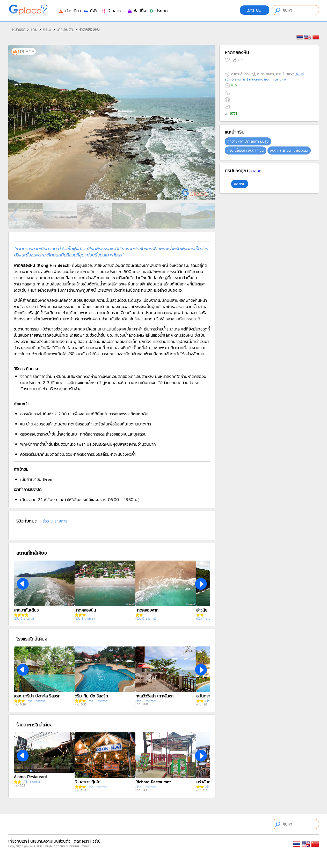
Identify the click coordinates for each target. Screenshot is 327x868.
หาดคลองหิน (89, 29)
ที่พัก (91, 11)
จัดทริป (240, 184)
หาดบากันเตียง (26, 610)
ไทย (34, 29)
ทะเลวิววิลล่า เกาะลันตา (154, 696)
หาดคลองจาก (147, 610)
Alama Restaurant (30, 777)
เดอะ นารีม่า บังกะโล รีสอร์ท (37, 696)
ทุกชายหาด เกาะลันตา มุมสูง (248, 141)
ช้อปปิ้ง (137, 11)
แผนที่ (300, 74)
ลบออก (255, 171)
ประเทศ (158, 11)
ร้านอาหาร (113, 11)
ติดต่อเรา (81, 841)
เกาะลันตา (65, 29)
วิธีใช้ (96, 841)
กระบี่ (47, 29)
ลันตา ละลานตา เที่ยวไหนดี (289, 150)
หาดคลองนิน (85, 610)
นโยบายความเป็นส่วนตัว (50, 841)
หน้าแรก (19, 29)
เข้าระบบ (255, 10)
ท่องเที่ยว (70, 11)
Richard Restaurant (153, 782)
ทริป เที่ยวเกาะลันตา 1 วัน (245, 150)
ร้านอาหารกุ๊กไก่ (88, 782)
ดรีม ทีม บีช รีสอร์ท (91, 696)
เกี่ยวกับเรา (18, 841)
